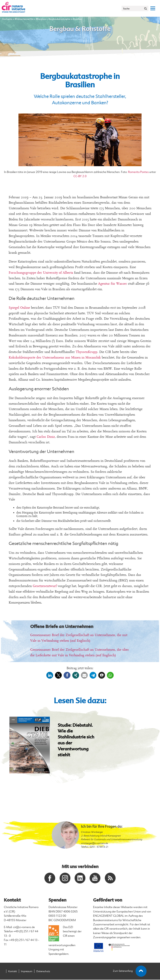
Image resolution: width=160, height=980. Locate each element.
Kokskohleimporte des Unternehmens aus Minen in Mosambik (55, 357)
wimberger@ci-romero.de (94, 843)
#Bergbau (41, 19)
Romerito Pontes (138, 172)
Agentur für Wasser (112, 284)
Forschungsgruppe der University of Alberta (41, 273)
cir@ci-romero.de (24, 928)
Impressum (27, 972)
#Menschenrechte (24, 19)
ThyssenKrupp (87, 352)
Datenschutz (43, 972)
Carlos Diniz (46, 437)
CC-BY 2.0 (80, 176)
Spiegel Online (19, 308)
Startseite (7, 19)
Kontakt (13, 972)
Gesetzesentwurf (45, 586)
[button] (50, 675)
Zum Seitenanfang (130, 972)
